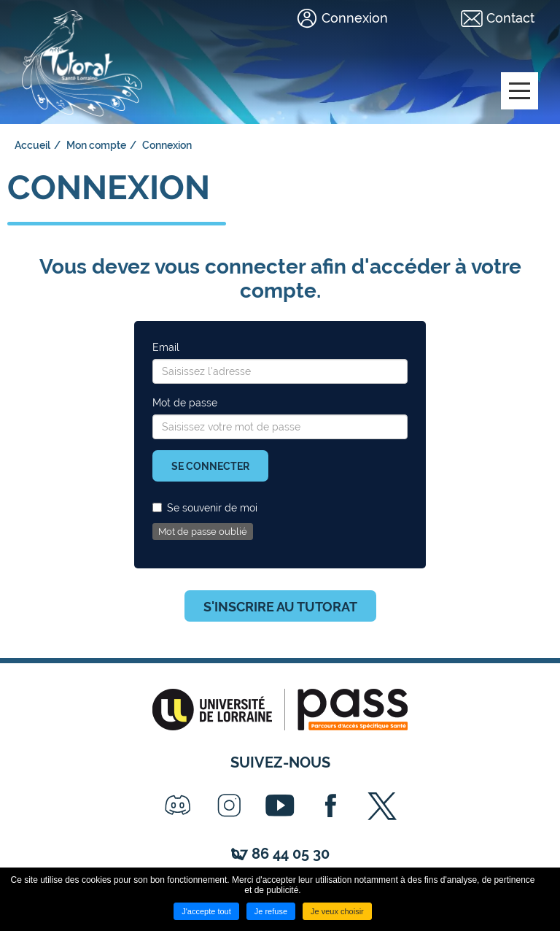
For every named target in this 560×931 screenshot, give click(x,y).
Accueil (32, 145)
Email (166, 347)
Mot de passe (185, 403)
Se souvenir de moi (205, 508)
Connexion (355, 18)
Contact (510, 18)
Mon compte (96, 145)
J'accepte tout (206, 911)
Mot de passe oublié (203, 532)
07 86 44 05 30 (280, 854)
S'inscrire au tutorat (280, 607)
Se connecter (210, 466)
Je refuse (271, 911)
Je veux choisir (337, 911)
